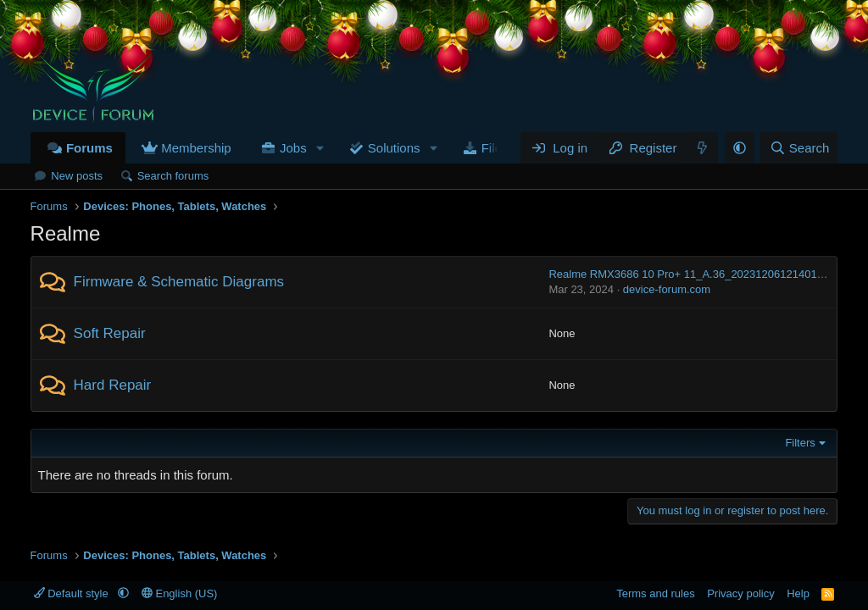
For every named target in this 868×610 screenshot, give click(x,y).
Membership (196, 148)
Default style (73, 593)
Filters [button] (800, 443)
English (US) (180, 593)
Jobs (293, 148)
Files (495, 148)
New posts (77, 176)
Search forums (173, 176)
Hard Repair (113, 385)
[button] (320, 148)
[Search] (799, 148)
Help (798, 593)
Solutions (394, 148)
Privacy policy (740, 593)
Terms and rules (655, 593)
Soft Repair (110, 333)
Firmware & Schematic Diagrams (179, 282)
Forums (89, 148)
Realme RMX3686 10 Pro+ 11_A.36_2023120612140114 (689, 274)
